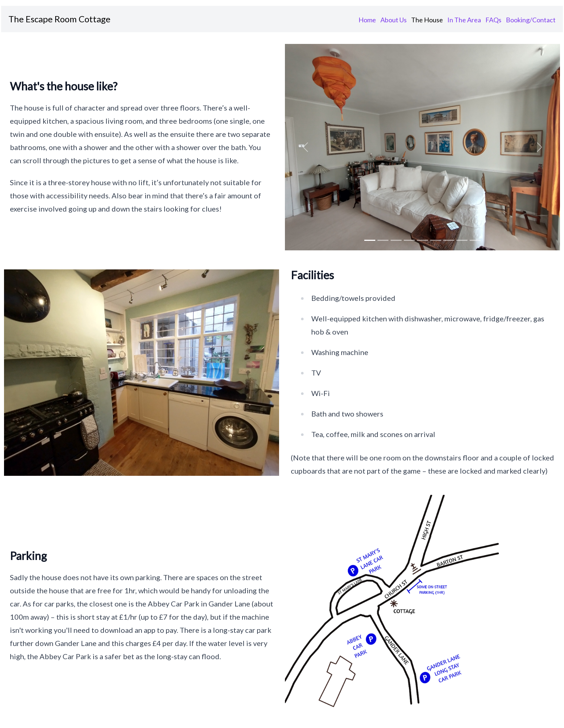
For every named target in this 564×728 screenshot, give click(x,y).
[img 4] (422, 240)
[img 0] (370, 240)
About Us (394, 20)
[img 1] (383, 240)
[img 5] (436, 240)
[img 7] (462, 240)
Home (367, 20)
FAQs (493, 20)
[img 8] (475, 240)
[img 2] (396, 240)
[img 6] (449, 240)
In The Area (464, 20)
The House (427, 20)
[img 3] (409, 240)
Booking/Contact (531, 20)
